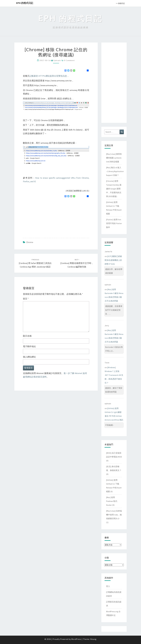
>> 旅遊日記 (120, 3)
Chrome (30, 242)
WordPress (76, 639)
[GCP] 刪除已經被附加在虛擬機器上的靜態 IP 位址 (113, 260)
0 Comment (69, 60)
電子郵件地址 (29, 346)
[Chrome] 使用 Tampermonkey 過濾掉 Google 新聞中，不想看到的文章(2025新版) (114, 189)
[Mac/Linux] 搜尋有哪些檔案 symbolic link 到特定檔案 (114, 158)
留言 (26, 299)
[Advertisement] (43, 217)
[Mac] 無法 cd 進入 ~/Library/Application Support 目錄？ (115, 171)
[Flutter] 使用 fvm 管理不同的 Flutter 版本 (114, 223)
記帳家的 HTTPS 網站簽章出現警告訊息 (48, 76)
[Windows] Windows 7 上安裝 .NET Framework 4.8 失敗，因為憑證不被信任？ (114, 375)
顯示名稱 (27, 336)
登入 (108, 586)
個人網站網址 (29, 357)
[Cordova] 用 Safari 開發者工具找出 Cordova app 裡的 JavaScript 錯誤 (35, 263)
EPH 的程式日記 (25, 3)
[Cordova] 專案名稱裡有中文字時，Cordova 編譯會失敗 (77, 263)
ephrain (57, 60)
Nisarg (93, 639)
